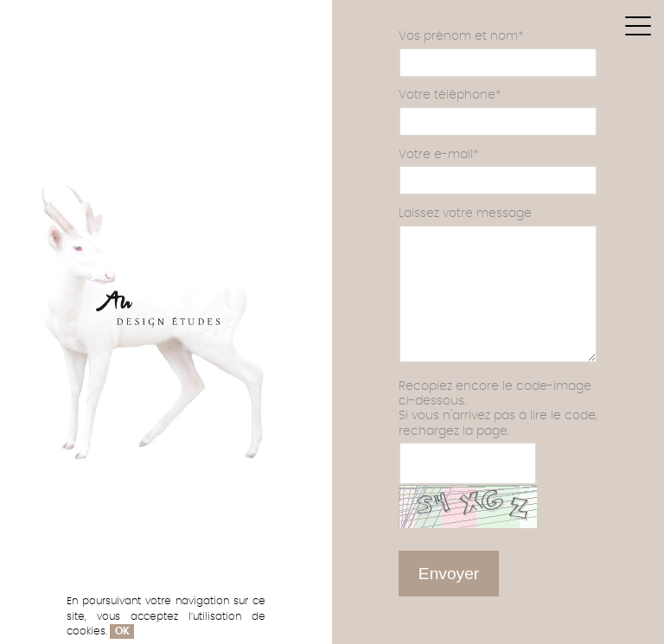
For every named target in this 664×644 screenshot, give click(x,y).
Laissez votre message (465, 213)
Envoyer (449, 574)
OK (122, 631)
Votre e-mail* (438, 154)
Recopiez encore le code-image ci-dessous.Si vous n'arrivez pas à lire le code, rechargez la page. (498, 408)
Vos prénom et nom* (461, 36)
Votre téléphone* (450, 95)
